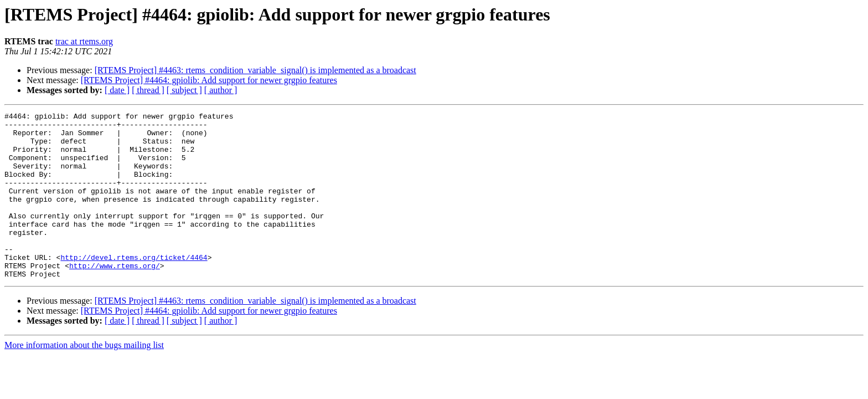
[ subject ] (184, 90)
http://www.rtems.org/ (115, 297)
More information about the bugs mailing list (84, 378)
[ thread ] (148, 90)
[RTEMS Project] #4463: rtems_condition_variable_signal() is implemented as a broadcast (255, 70)
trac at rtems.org (84, 41)
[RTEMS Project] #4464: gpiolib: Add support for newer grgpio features (209, 80)
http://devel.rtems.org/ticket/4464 (134, 287)
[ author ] (221, 90)
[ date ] (117, 90)
